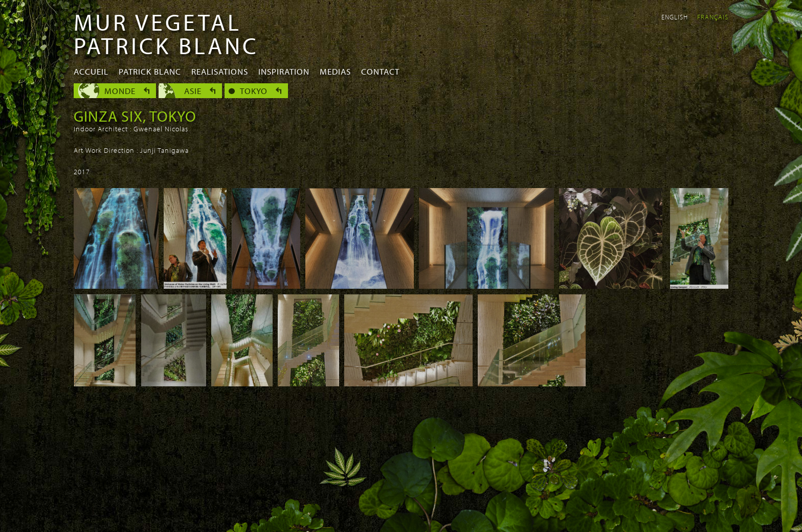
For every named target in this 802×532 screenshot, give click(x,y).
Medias (335, 71)
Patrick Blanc (150, 71)
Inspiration (284, 71)
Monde (120, 91)
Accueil (91, 71)
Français (713, 17)
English (675, 17)
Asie (193, 91)
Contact (380, 71)
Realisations (220, 71)
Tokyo (254, 91)
